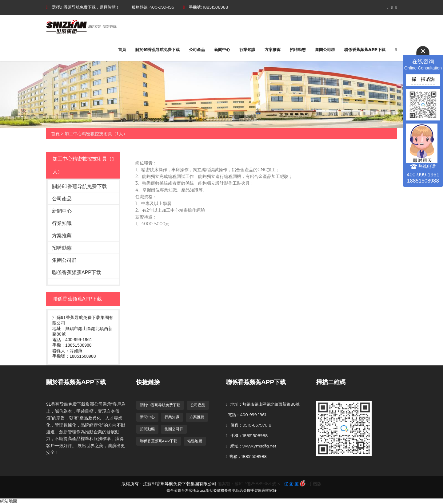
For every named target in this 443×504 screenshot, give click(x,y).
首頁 (122, 49)
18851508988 (215, 7)
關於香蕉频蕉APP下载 (76, 382)
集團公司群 (325, 49)
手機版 (315, 484)
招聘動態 (298, 49)
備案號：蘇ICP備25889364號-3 (249, 484)
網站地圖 (9, 501)
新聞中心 (222, 49)
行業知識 (247, 49)
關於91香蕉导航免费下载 (158, 49)
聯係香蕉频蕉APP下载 (365, 49)
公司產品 (197, 49)
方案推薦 (273, 49)
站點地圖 (195, 441)
